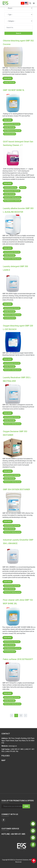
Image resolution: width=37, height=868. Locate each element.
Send (26, 806)
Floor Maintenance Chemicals (12, 131)
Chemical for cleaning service (12, 197)
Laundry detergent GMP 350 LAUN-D (15, 268)
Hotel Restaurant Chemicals (12, 124)
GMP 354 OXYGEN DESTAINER (16, 489)
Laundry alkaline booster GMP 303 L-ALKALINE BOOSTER (18, 210)
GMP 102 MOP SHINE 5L (14, 90)
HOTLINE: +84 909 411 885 (13, 834)
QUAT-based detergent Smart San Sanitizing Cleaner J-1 (18, 143)
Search (18, 33)
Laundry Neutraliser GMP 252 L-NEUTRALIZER (17, 379)
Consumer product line (10, 188)
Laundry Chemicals (9, 82)
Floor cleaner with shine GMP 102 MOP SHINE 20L (18, 602)
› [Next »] (25, 715)
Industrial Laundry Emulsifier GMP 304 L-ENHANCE (18, 542)
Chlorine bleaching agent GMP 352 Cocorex (18, 42)
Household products (10, 134)
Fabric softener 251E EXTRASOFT (18, 659)
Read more (8, 78)
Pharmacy (23, 188)
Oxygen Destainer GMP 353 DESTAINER (15, 433)
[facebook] (3, 820)
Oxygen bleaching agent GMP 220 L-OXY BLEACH (18, 327)
